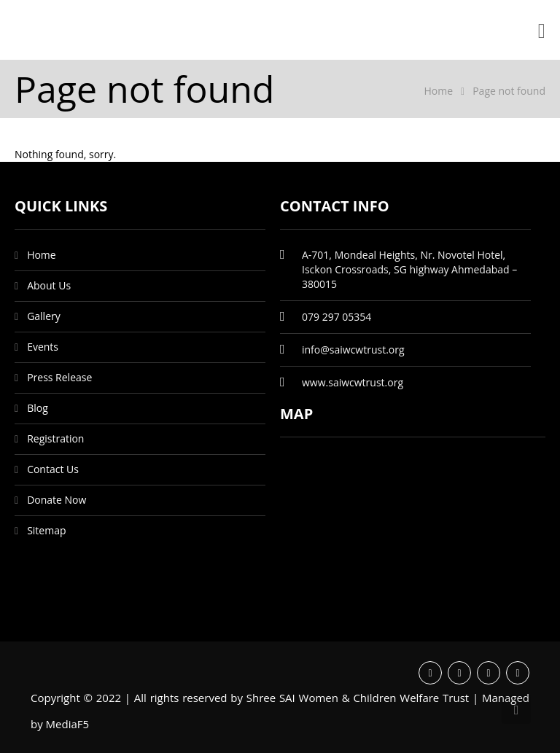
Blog (38, 408)
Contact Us (53, 469)
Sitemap (46, 530)
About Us (49, 285)
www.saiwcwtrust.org (353, 382)
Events (43, 347)
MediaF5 (68, 724)
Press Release (59, 377)
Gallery (44, 316)
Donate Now (57, 500)
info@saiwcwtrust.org (353, 350)
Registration (55, 438)
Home (438, 91)
